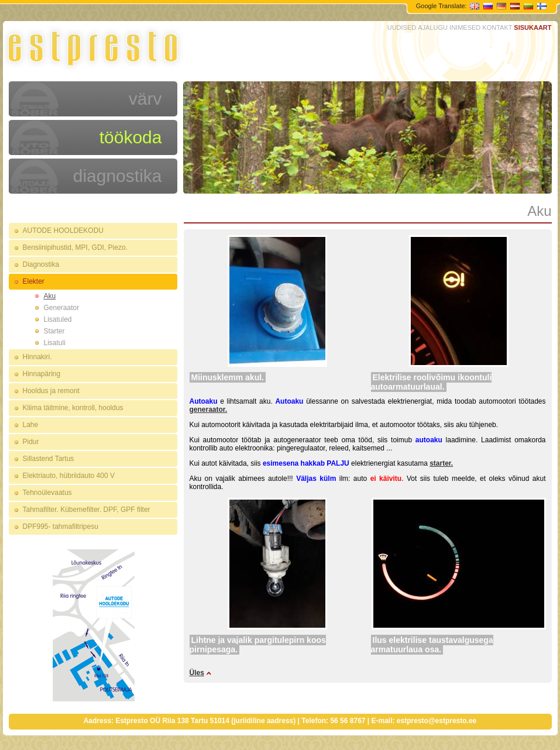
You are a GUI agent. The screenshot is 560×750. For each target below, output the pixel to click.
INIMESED (465, 27)
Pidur (31, 442)
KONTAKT (497, 27)
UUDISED (402, 27)
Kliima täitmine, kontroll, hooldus (73, 408)
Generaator (62, 308)
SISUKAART (532, 27)
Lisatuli (55, 343)
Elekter (34, 281)
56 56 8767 (348, 721)
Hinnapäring (42, 374)
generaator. (209, 410)
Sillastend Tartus (49, 459)
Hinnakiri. (37, 357)
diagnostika (118, 176)
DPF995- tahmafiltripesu (61, 527)
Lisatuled (58, 319)
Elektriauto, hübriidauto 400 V (69, 476)
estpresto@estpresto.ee (437, 721)
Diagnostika (41, 264)
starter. (441, 463)
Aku (50, 296)
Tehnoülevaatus (47, 493)
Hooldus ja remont (51, 391)
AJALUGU (433, 27)
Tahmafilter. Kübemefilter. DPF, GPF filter (87, 510)
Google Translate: (442, 6)
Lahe (31, 425)
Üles (197, 673)
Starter (54, 331)
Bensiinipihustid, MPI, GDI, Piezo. (75, 247)
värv (145, 99)
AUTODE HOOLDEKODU (63, 230)
